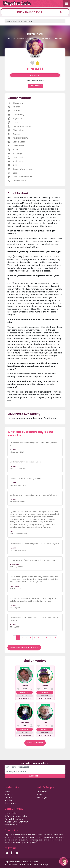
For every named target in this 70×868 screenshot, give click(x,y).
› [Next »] (55, 638)
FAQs (39, 795)
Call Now (35, 75)
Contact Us (42, 792)
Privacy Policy (11, 813)
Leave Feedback (36, 86)
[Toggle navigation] (66, 4)
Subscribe (35, 776)
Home (8, 21)
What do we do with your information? (16, 823)
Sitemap (44, 865)
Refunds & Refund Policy (16, 816)
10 (51, 638)
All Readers (17, 21)
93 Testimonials (35, 81)
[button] (35, 12)
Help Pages (42, 797)
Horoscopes (10, 803)
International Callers (29, 865)
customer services (29, 840)
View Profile (24, 696)
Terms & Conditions (14, 819)
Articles (8, 800)
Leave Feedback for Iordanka (24, 648)
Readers (8, 797)
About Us (9, 795)
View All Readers (35, 743)
